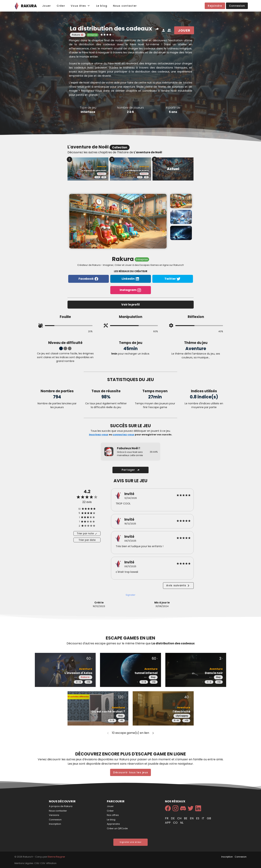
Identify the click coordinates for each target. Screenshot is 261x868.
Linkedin (131, 279)
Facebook (89, 279)
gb (209, 818)
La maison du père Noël (94, 171)
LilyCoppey (182, 716)
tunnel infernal (146, 673)
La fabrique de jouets (137, 171)
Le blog (111, 820)
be (186, 818)
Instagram (130, 290)
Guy (153, 677)
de (173, 818)
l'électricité (181, 712)
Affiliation (51, 863)
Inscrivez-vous (99, 435)
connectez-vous (123, 435)
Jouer (110, 806)
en (192, 818)
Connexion (55, 820)
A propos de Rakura (61, 806)
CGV (43, 863)
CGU (37, 863)
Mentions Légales (24, 863)
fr (167, 818)
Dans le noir (214, 673)
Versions (54, 815)
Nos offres (113, 815)
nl (182, 823)
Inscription (55, 824)
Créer (110, 811)
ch (180, 818)
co (176, 823)
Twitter (173, 279)
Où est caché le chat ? (108, 712)
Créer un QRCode (117, 828)
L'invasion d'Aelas (78, 673)
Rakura (101, 174)
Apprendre (113, 824)
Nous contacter (58, 811)
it (203, 818)
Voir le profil (130, 305)
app (168, 823)
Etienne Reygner (56, 857)
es (198, 818)
